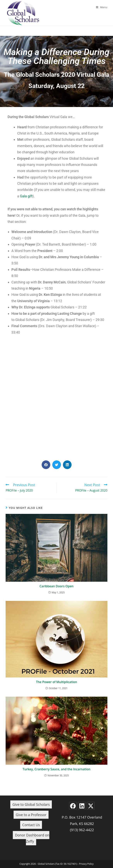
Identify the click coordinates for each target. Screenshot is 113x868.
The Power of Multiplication (56, 682)
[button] (46, 465)
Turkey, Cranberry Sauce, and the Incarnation (56, 769)
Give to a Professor (31, 815)
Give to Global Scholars (31, 804)
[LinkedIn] (82, 806)
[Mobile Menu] (102, 7)
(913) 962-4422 (82, 830)
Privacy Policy (86, 864)
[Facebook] (73, 806)
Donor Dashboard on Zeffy (32, 838)
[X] (91, 806)
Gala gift (26, 196)
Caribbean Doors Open (56, 586)
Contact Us (31, 825)
